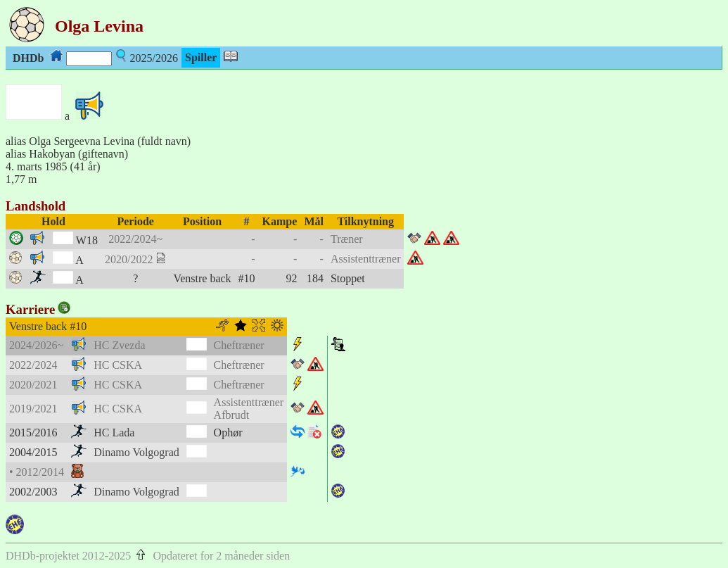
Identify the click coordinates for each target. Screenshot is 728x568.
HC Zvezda (119, 345)
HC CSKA (118, 365)
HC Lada (114, 433)
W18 (87, 240)
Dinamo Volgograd (136, 452)
